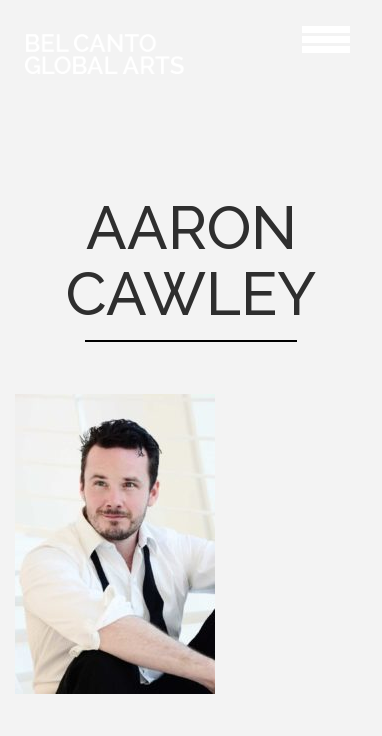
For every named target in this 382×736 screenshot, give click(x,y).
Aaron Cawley (260, 36)
